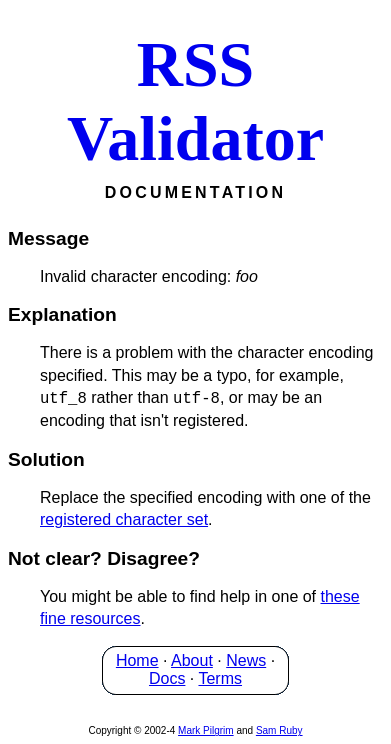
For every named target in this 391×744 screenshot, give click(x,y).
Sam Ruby (279, 730)
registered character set (124, 519)
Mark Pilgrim (206, 730)
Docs (167, 678)
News (246, 660)
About (192, 660)
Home (137, 660)
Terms (220, 678)
